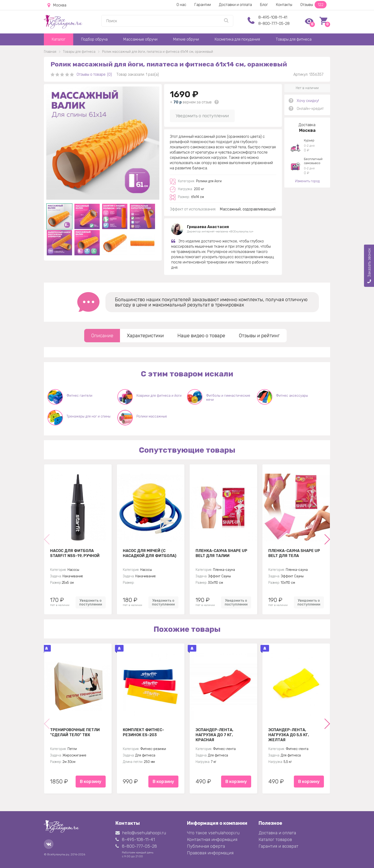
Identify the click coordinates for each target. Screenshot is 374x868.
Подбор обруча (94, 39)
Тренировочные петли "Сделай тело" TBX (75, 732)
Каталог (59, 39)
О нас (181, 5)
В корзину (91, 782)
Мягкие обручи (186, 39)
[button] (327, 539)
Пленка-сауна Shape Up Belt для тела (294, 553)
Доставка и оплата (277, 833)
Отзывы (313, 5)
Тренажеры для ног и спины (88, 416)
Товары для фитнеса (294, 39)
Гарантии (203, 5)
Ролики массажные (152, 416)
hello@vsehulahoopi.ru (141, 833)
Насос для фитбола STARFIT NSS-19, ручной (75, 553)
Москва (57, 5)
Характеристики (145, 336)
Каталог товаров (275, 840)
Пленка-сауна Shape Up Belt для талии (221, 553)
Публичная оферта (206, 846)
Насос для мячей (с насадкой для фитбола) (150, 553)
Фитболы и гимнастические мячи (228, 398)
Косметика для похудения (237, 39)
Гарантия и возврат (278, 846)
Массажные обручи (140, 39)
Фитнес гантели (79, 396)
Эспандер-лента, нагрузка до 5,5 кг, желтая (289, 735)
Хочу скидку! (308, 101)
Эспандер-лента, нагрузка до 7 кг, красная (214, 735)
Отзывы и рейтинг (259, 336)
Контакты (284, 5)
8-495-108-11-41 (273, 17)
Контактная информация (212, 840)
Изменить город (307, 181)
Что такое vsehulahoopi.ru (213, 833)
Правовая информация (210, 853)
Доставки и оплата (235, 5)
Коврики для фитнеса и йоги (159, 396)
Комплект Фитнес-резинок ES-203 (143, 732)
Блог (264, 5)
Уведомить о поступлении (202, 116)
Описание (102, 336)
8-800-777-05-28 (274, 24)
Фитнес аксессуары (292, 396)
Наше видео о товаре (201, 336)
